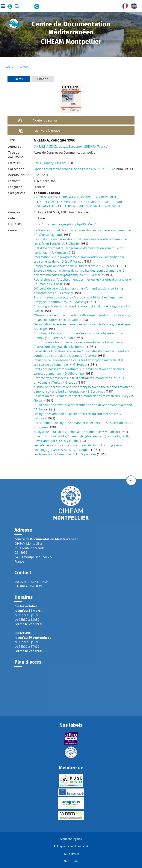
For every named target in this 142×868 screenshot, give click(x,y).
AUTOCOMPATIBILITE (66, 202)
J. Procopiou (82, 450)
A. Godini (75, 320)
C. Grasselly (96, 275)
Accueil (11, 67)
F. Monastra (60, 253)
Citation (43, 79)
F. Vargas (77, 262)
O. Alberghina (74, 374)
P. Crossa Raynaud (49, 235)
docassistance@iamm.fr (31, 582)
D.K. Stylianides (68, 441)
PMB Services (71, 854)
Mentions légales (71, 839)
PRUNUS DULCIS (45, 197)
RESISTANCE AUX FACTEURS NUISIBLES (61, 206)
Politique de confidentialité (71, 846)
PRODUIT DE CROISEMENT (99, 197)
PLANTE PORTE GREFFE (106, 206)
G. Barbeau (109, 266)
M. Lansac (112, 432)
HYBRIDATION (69, 197)
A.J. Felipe (40, 329)
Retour (24, 67)
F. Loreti (90, 356)
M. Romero (79, 347)
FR (124, 5)
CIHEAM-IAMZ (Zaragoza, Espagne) (58, 147)
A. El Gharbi (71, 244)
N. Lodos (71, 382)
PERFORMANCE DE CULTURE (103, 202)
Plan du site (71, 861)
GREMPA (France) (96, 147)
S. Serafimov (96, 391)
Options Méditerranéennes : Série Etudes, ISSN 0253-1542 (74, 169)
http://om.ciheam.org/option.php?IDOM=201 (65, 224)
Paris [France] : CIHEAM (50, 163)
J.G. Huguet (80, 365)
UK (133, 5)
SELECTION (41, 202)
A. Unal (41, 409)
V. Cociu (56, 284)
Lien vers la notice (47, 130)
